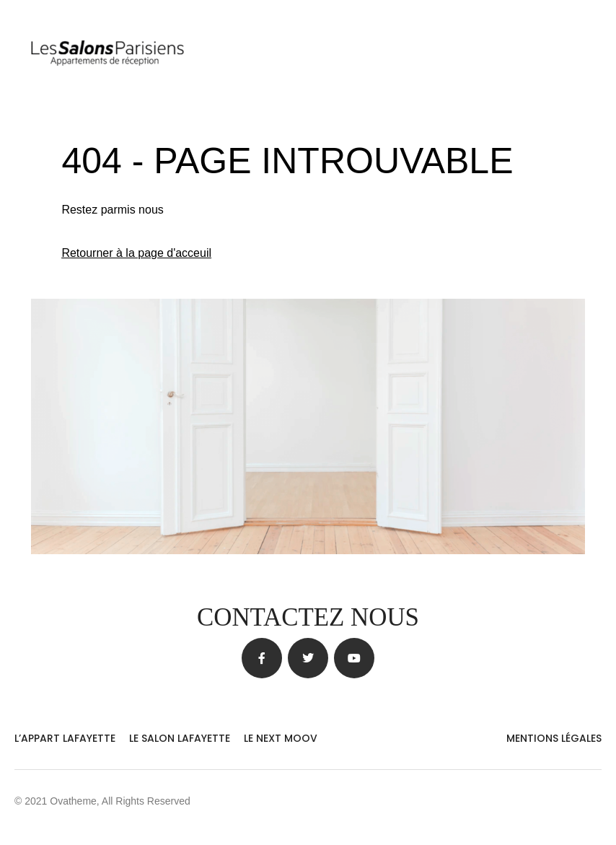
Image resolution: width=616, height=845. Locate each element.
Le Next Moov (281, 738)
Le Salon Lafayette (180, 738)
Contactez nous (308, 617)
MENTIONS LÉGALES (554, 738)
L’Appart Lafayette (65, 738)
